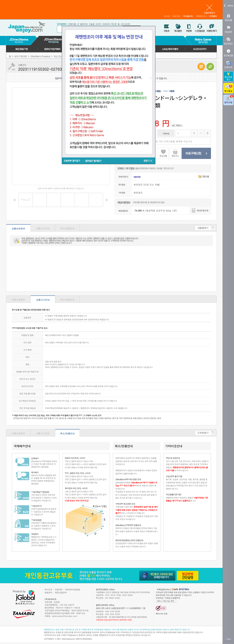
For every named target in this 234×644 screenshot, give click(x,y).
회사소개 (48, 589)
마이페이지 (188, 16)
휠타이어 (84, 24)
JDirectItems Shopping (40, 56)
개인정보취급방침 (72, 589)
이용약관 (59, 589)
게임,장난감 (59, 56)
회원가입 (176, 16)
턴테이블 (72, 24)
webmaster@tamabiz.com (65, 616)
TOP (228, 640)
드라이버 (106, 24)
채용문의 (48, 592)
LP (78, 24)
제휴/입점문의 (61, 592)
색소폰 (114, 24)
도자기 (98, 24)
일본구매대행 (21, 56)
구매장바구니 (201, 16)
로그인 (167, 16)
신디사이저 (125, 24)
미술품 (92, 24)
